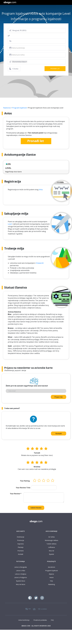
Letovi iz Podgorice (21, 577)
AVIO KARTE (21, 531)
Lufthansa (52, 547)
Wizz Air (52, 551)
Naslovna (7, 108)
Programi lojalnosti (20, 108)
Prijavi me (59, 397)
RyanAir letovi (21, 581)
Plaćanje (21, 547)
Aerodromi (52, 567)
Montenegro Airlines (52, 540)
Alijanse (51, 574)
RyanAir (52, 554)
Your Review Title (23, 488)
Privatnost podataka (40, 620)
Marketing (52, 584)
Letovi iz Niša (21, 571)
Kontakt (59, 433)
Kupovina (21, 544)
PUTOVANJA (21, 561)
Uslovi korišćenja (24, 620)
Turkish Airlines (52, 544)
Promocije (21, 540)
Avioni (52, 577)
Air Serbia (52, 537)
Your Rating (25, 481)
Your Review (16, 494)
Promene (21, 551)
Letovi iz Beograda (21, 567)
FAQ (51, 581)
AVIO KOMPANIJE (52, 531)
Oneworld (40, 263)
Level (10, 224)
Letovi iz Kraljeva (21, 574)
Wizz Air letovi (21, 584)
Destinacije (21, 537)
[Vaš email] (36, 391)
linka (41, 190)
